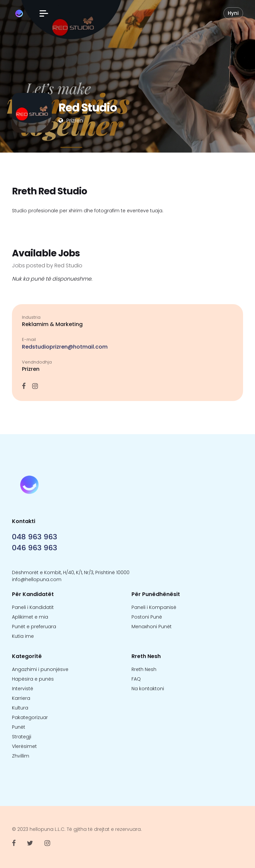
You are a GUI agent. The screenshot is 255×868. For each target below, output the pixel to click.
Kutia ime (23, 636)
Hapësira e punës (33, 679)
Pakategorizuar (30, 717)
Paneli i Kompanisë (154, 607)
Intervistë (23, 689)
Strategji (22, 737)
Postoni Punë (147, 617)
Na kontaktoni (148, 689)
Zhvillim (21, 756)
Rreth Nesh (144, 669)
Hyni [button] (233, 13)
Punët (19, 727)
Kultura (20, 708)
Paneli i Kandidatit (33, 607)
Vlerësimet (24, 746)
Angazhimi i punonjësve (40, 669)
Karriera (21, 698)
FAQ (136, 679)
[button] (44, 13)
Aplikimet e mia (30, 617)
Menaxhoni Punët (152, 627)
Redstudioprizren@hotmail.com (65, 347)
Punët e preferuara (34, 627)
